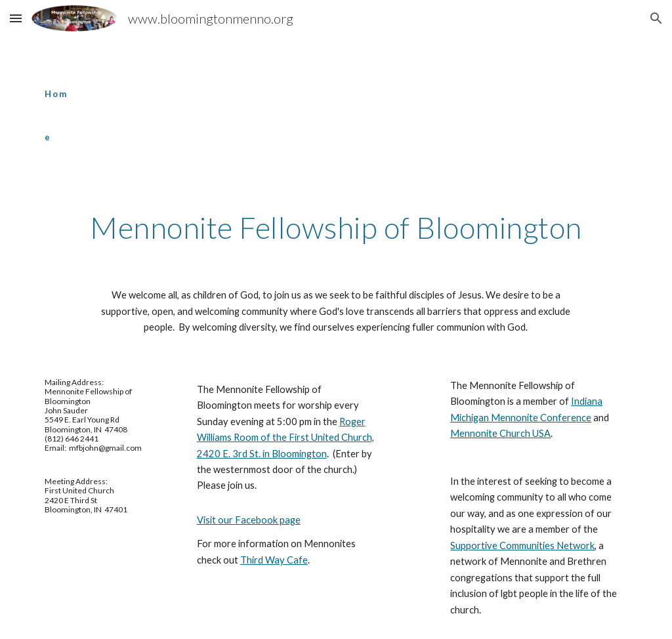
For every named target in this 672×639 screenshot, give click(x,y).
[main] (57, 104)
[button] (16, 18)
